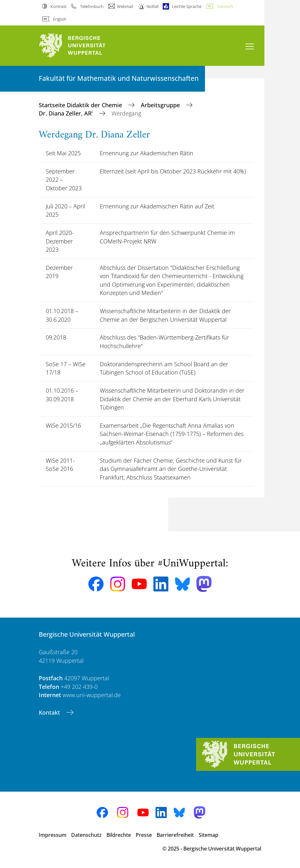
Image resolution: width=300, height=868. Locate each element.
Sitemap (208, 835)
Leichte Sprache (187, 6)
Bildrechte (119, 835)
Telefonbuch (92, 6)
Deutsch (225, 6)
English (60, 19)
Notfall (153, 6)
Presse (144, 835)
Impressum (53, 835)
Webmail (125, 6)
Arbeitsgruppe (161, 105)
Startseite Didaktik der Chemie (81, 105)
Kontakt (50, 712)
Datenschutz (86, 835)
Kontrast (58, 6)
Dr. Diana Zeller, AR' (67, 113)
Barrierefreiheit (175, 835)
